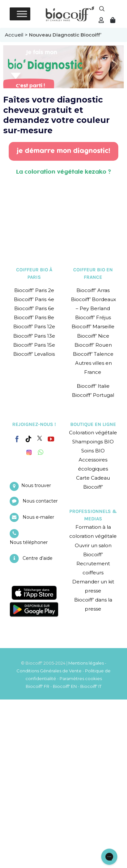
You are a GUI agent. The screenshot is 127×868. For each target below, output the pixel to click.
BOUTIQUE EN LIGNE (93, 424)
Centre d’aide (38, 558)
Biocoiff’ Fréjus (93, 317)
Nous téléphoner (29, 542)
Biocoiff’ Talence (93, 354)
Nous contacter (40, 501)
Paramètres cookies (81, 678)
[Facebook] (17, 438)
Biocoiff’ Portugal (93, 395)
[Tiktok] (28, 439)
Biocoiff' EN (65, 686)
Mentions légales (86, 663)
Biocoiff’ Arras (93, 290)
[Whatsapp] (40, 452)
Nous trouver (36, 485)
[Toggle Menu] (22, 14)
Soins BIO (93, 451)
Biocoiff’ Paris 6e (34, 308)
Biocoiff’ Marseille (93, 326)
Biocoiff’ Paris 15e (34, 345)
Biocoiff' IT (91, 686)
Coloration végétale (93, 433)
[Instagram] (29, 451)
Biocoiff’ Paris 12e (34, 326)
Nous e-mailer (38, 517)
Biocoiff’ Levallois (34, 354)
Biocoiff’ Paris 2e (34, 290)
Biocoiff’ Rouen (93, 345)
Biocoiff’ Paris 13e (34, 336)
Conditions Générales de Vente (49, 671)
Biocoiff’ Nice (93, 336)
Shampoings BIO (93, 442)
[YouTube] (51, 439)
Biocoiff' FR (38, 686)
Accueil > (17, 35)
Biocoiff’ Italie (93, 386)
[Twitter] (40, 438)
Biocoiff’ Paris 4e (34, 299)
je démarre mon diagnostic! (64, 151)
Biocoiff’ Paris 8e (34, 317)
